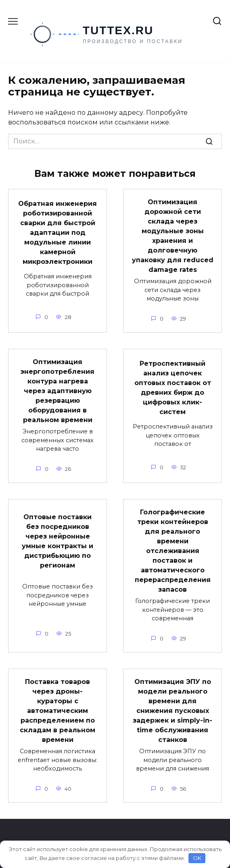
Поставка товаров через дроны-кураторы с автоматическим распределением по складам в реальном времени (57, 711)
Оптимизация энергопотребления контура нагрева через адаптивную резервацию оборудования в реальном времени (57, 391)
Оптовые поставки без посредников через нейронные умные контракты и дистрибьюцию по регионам (57, 541)
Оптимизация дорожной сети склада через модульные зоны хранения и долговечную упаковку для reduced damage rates (173, 236)
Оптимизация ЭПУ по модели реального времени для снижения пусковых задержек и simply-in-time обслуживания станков (172, 711)
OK (197, 858)
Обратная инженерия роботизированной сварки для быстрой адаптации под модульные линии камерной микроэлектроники (57, 233)
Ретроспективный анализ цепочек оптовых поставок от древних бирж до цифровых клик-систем (173, 388)
